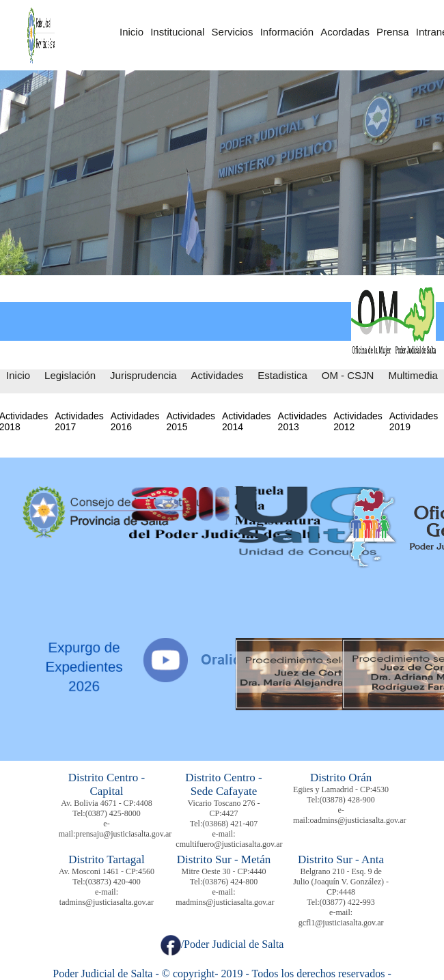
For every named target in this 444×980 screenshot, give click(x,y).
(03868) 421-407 (230, 824)
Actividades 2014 (247, 421)
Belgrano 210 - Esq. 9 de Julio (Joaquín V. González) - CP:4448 (341, 882)
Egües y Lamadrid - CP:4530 (341, 789)
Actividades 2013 (303, 421)
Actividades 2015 (191, 421)
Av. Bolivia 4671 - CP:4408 (106, 803)
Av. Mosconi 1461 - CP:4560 (107, 871)
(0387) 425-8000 (113, 813)
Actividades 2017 (79, 421)
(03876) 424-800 (230, 882)
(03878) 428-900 (347, 800)
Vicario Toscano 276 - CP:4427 (224, 808)
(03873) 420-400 (113, 882)
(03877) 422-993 (347, 902)
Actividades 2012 (358, 421)
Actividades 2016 (135, 421)
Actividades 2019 (414, 421)
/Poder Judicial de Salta (222, 944)
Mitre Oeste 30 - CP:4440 (224, 871)
